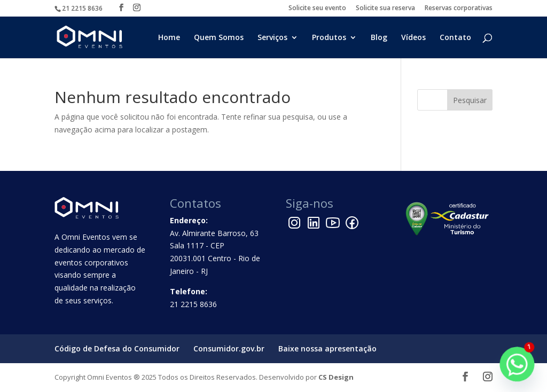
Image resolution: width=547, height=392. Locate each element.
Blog (379, 38)
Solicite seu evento (317, 9)
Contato (455, 38)
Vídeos (413, 38)
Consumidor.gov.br (229, 348)
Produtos (329, 38)
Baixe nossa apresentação (327, 348)
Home (169, 38)
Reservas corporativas (459, 9)
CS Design (336, 377)
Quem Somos (219, 38)
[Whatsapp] (517, 364)
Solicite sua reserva (385, 9)
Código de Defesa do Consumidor (117, 348)
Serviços (272, 38)
